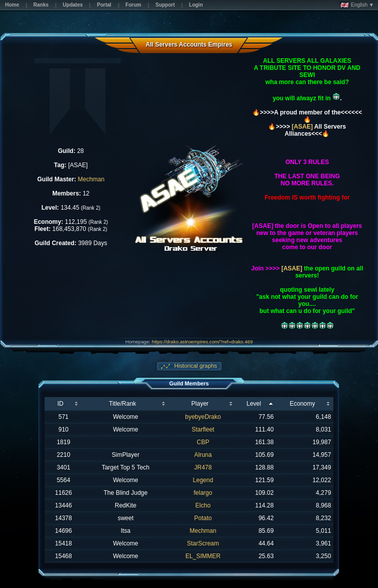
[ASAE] (303, 127)
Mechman (91, 179)
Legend (203, 480)
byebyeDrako (203, 417)
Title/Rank (123, 404)
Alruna (203, 455)
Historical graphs (195, 366)
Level (254, 404)
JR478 (203, 467)
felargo (203, 493)
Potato (203, 518)
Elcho (203, 505)
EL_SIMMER (203, 556)
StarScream (203, 543)
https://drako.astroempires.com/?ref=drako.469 (202, 342)
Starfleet (203, 429)
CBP (203, 442)
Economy (303, 404)
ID (60, 404)
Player (200, 404)
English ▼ (357, 5)
